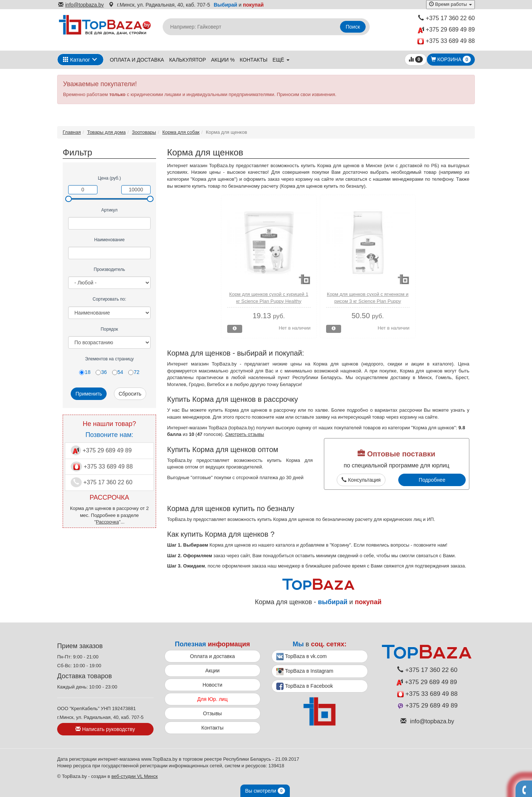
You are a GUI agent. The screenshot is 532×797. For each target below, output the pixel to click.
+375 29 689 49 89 (446, 30)
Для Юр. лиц (212, 699)
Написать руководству (105, 729)
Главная (72, 132)
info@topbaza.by (81, 5)
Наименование (109, 240)
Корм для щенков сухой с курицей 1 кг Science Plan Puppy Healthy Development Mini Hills (269, 301)
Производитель (109, 269)
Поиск (353, 27)
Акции (212, 671)
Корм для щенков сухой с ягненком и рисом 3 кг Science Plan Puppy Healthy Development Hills (368, 301)
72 (134, 372)
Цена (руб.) (109, 178)
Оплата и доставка (137, 60)
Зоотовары (144, 132)
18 (85, 372)
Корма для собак (181, 132)
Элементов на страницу (109, 359)
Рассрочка (108, 522)
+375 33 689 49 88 (446, 41)
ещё (281, 60)
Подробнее (432, 480)
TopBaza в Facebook (305, 686)
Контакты (254, 60)
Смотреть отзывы (245, 434)
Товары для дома (106, 132)
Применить (89, 394)
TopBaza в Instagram (305, 672)
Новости (213, 685)
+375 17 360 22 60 (446, 18)
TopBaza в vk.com (302, 657)
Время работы (450, 4)
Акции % (223, 60)
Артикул (109, 210)
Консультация (361, 480)
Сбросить (130, 394)
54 (118, 372)
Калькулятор (188, 60)
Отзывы (212, 713)
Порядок (109, 329)
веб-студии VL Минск (135, 776)
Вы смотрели (265, 791)
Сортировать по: (110, 299)
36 (101, 372)
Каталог (77, 60)
